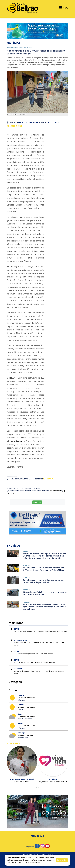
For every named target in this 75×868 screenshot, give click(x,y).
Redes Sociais (38, 836)
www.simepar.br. (18, 441)
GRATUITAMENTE (29, 123)
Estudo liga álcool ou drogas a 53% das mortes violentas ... (35, 662)
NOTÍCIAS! (53, 123)
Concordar (62, 860)
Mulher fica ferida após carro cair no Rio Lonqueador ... (34, 654)
